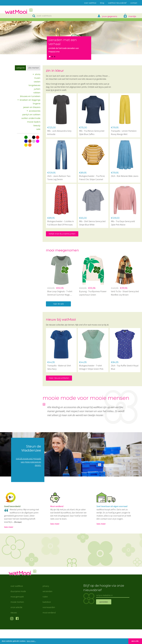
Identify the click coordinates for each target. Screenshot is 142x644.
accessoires (35, 111)
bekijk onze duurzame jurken (62, 234)
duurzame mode (18, 606)
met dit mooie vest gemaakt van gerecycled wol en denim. (28, 462)
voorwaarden (49, 622)
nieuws (14, 627)
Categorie (20, 68)
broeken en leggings (30, 100)
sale (38, 129)
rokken (37, 93)
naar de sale (58, 304)
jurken (37, 89)
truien (37, 78)
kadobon (47, 616)
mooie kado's (34, 122)
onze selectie (16, 622)
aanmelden (104, 616)
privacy (46, 601)
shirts (38, 74)
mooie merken (17, 616)
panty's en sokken (31, 115)
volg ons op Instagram (12, 633)
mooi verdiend (49, 627)
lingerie (37, 104)
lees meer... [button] (31, 641)
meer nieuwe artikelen (59, 378)
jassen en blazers (32, 107)
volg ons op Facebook (18, 633)
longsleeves (35, 85)
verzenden (47, 606)
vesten (37, 82)
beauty (37, 126)
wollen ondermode (31, 118)
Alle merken (34, 68)
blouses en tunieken (30, 96)
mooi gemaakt (17, 611)
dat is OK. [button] (135, 641)
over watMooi (17, 601)
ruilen (45, 611)
